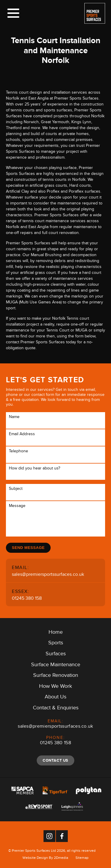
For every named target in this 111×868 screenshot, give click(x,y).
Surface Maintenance (56, 666)
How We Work (55, 687)
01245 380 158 (27, 599)
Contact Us (55, 760)
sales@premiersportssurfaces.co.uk (48, 575)
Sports (56, 644)
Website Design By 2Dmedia (45, 859)
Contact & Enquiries (56, 709)
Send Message (28, 548)
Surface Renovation (56, 676)
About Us (55, 698)
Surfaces (56, 655)
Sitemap (82, 859)
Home (56, 633)
